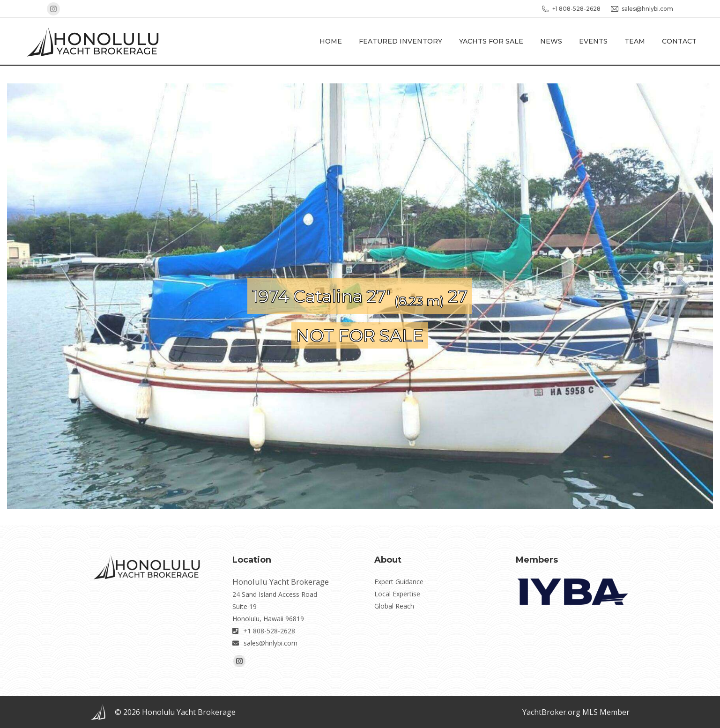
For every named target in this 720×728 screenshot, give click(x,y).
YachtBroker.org (551, 712)
